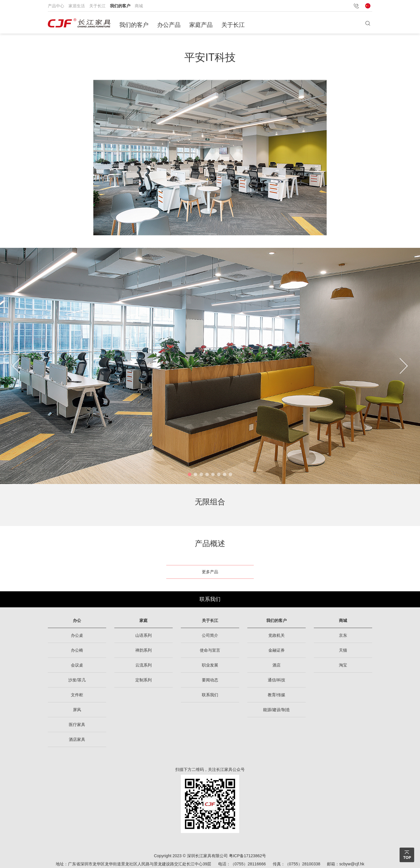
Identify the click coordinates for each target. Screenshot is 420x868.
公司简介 (210, 635)
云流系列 (143, 665)
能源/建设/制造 (276, 710)
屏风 (77, 710)
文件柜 (77, 695)
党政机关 (276, 635)
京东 (343, 635)
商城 (139, 6)
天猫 (343, 650)
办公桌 (77, 635)
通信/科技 (276, 680)
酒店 (276, 665)
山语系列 (143, 635)
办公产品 (169, 25)
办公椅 (77, 650)
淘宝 (343, 665)
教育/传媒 (276, 695)
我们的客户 (120, 6)
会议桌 (77, 665)
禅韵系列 (143, 650)
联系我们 (210, 599)
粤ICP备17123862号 (248, 856)
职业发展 (210, 665)
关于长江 (97, 6)
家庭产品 (201, 25)
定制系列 (143, 680)
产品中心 (56, 6)
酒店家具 (77, 739)
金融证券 (276, 650)
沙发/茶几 (77, 680)
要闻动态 (210, 680)
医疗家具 (77, 725)
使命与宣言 (210, 650)
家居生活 (77, 6)
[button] (190, 474)
